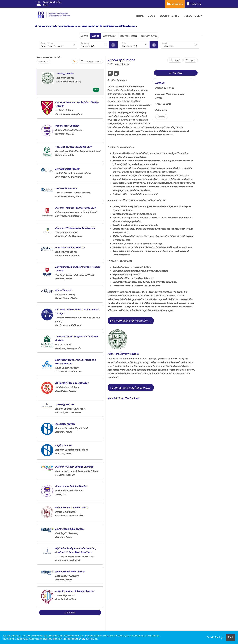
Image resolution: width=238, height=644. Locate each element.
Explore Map (110, 36)
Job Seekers (175, 4)
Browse (95, 36)
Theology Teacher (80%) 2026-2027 (74, 147)
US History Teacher (65, 424)
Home (140, 16)
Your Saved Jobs (149, 36)
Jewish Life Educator (66, 188)
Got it (230, 637)
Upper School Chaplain (67, 126)
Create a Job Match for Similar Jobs (132, 321)
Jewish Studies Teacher (68, 169)
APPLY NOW (176, 73)
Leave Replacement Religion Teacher (75, 591)
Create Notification (91, 61)
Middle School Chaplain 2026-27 (72, 507)
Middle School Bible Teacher (70, 571)
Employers (194, 4)
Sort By (43, 61)
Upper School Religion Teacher (71, 486)
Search (84, 36)
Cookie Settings (215, 637)
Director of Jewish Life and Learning (74, 467)
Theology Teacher (65, 73)
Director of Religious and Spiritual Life (75, 228)
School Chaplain (64, 290)
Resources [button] (192, 16)
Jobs (152, 16)
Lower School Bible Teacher (70, 529)
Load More (70, 612)
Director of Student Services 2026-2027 (75, 208)
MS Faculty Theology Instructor (72, 383)
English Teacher (64, 445)
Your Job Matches (128, 36)
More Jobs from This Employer (124, 398)
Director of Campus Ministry (70, 247)
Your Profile (170, 16)
